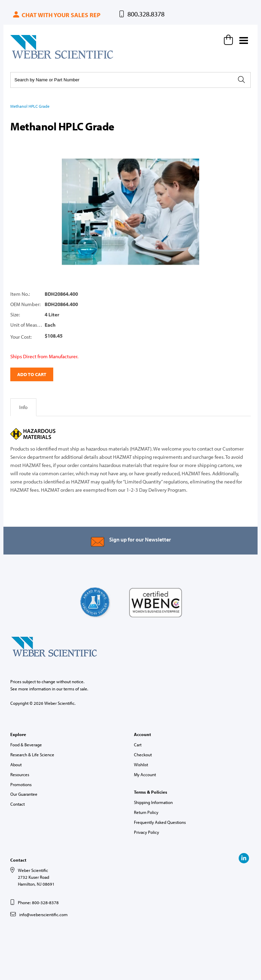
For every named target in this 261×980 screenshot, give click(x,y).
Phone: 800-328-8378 (38, 902)
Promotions (21, 784)
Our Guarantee (24, 794)
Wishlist (141, 765)
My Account (145, 774)
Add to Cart (32, 374)
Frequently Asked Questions (160, 822)
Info (23, 407)
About (16, 765)
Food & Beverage (26, 745)
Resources (20, 774)
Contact (18, 804)
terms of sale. (76, 689)
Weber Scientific (26, 58)
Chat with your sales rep (56, 15)
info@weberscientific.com (43, 914)
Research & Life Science (32, 755)
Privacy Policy (146, 832)
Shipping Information (153, 802)
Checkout (143, 755)
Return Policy (146, 812)
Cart (138, 745)
